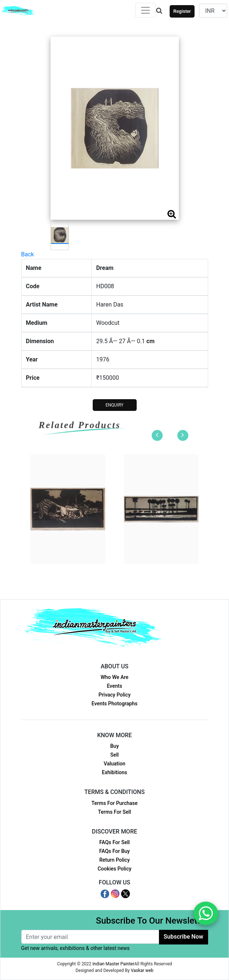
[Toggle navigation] (145, 10)
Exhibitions (114, 772)
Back (28, 254)
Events (115, 686)
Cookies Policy (114, 869)
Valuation (114, 764)
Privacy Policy (115, 695)
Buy (114, 746)
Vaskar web (142, 970)
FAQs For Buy (114, 851)
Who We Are (114, 677)
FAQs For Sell (114, 842)
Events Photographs (114, 704)
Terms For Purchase (114, 803)
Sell (114, 755)
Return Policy (114, 860)
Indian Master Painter (113, 964)
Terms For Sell (114, 812)
